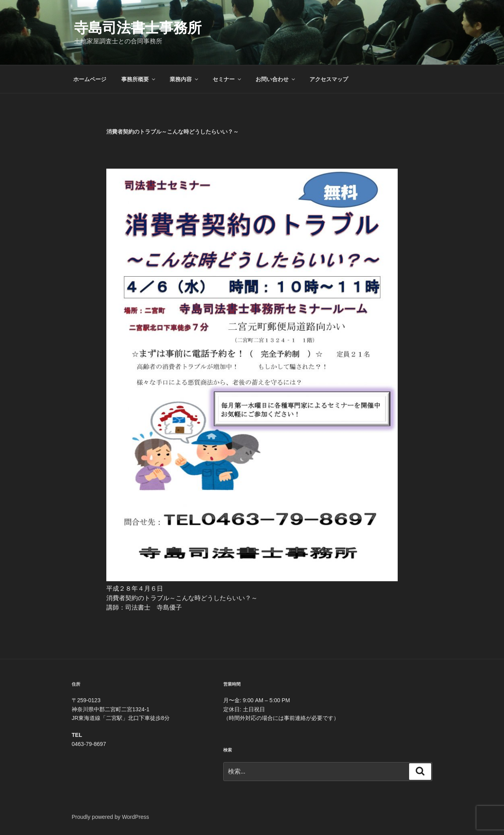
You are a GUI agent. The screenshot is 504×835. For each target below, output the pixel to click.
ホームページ (90, 79)
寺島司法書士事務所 (138, 28)
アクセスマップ (329, 79)
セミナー (227, 79)
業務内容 (184, 79)
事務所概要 (139, 79)
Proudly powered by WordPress (110, 817)
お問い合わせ (276, 79)
